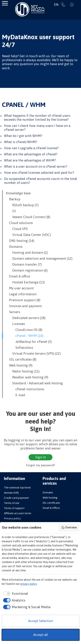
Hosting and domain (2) (27, 253)
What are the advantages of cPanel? (31, 154)
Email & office (18, 276)
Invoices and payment (24, 306)
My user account (20, 288)
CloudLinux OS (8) (24, 330)
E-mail (16, 395)
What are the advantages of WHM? (30, 160)
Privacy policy (12, 518)
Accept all (41, 635)
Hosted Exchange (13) (25, 282)
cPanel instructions (25, 389)
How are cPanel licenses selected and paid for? (39, 173)
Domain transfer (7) (24, 264)
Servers (13, 312)
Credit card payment (16, 498)
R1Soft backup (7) (22, 205)
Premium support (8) (23, 300)
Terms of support (14, 508)
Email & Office (51, 508)
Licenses (15, 324)
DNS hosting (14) (20, 241)
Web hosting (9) (19, 365)
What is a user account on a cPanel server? (36, 166)
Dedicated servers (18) (26, 318)
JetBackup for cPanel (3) (29, 342)
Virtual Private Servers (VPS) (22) (33, 353)
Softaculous (20, 348)
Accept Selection (41, 621)
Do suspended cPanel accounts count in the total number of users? (40, 181)
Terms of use (12, 503)
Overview (69, 528)
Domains (14, 247)
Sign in (72, 5)
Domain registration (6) (27, 270)
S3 (11, 211)
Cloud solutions (19, 223)
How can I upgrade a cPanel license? (31, 148)
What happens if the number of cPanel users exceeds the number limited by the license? (37, 118)
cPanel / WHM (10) (25, 336)
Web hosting (50, 498)
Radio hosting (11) (23, 371)
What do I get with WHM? (23, 136)
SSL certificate (51, 503)
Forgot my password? (40, 465)
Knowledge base (18, 193)
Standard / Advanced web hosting (34, 383)
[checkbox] (15, 594)
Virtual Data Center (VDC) (28, 235)
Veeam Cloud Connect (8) (28, 217)
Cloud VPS (17, 229)
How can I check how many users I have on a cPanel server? (37, 128)
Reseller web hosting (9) (27, 377)
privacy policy (29, 584)
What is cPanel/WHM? (20, 142)
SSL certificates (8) (21, 359)
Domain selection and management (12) (39, 258)
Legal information (21, 294)
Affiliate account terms (18, 513)
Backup (13, 199)
